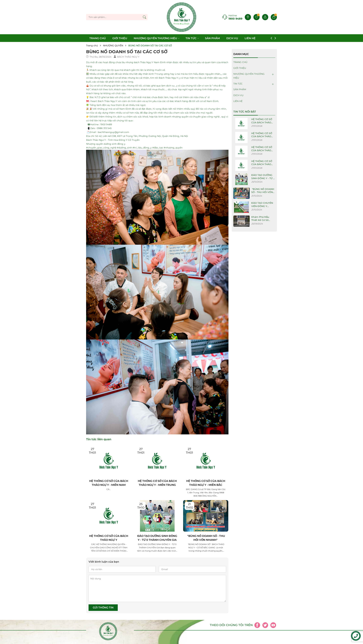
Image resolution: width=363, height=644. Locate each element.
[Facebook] (257, 625)
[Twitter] (265, 625)
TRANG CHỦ (98, 38)
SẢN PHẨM (212, 38)
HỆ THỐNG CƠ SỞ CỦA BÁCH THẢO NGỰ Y (109, 538)
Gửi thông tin (103, 608)
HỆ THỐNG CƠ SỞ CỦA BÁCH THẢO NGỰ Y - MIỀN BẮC (206, 483)
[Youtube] (273, 625)
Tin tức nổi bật (245, 112)
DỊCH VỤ (232, 38)
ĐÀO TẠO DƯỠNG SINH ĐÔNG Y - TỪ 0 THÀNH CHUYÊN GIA (157, 538)
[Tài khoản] (265, 17)
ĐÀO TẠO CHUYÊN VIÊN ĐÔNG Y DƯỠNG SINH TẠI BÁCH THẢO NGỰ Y (262, 208)
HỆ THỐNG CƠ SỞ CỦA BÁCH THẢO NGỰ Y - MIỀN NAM (109, 483)
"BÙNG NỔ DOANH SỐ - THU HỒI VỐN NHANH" (206, 538)
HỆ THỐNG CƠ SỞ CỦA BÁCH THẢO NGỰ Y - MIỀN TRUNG (157, 483)
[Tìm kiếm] (144, 17)
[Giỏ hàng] (274, 17)
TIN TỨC (193, 38)
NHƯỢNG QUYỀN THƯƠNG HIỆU (157, 38)
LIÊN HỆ (250, 38)
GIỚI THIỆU (120, 38)
